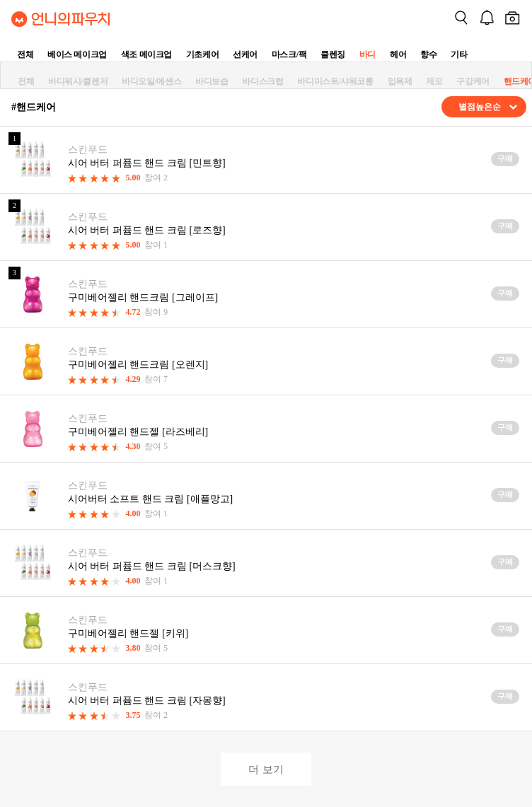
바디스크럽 (262, 81)
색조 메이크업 (146, 54)
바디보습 (212, 81)
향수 (428, 54)
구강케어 (473, 81)
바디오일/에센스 (151, 81)
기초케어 (202, 54)
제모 (434, 81)
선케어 (245, 54)
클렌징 (333, 54)
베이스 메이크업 (77, 54)
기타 (459, 54)
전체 (25, 54)
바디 (368, 54)
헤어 (398, 54)
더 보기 (266, 769)
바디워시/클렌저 (78, 81)
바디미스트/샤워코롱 (335, 81)
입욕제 (400, 81)
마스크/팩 (289, 54)
